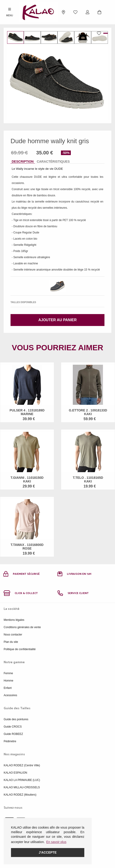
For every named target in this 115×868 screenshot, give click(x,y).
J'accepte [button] (48, 852)
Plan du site (11, 642)
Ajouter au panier (57, 320)
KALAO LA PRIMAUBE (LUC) (22, 780)
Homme (8, 681)
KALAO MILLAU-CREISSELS (22, 787)
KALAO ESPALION (15, 773)
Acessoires (10, 695)
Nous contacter (13, 635)
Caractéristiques (53, 162)
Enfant (8, 688)
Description (23, 162)
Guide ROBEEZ (13, 734)
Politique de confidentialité (20, 649)
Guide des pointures (16, 719)
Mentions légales (14, 620)
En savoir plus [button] (56, 842)
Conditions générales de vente (22, 627)
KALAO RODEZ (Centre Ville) (22, 765)
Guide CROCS (13, 727)
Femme (8, 673)
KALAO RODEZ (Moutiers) (20, 795)
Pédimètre (10, 741)
